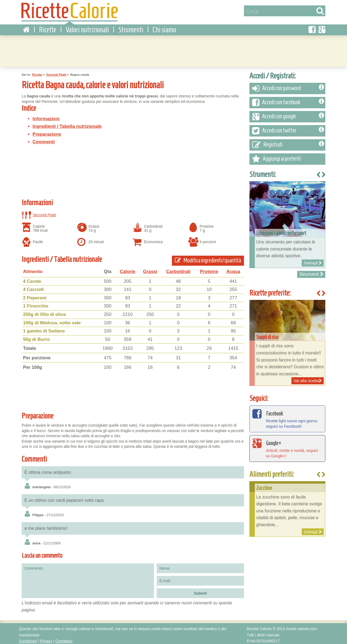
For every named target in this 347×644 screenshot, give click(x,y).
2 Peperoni (35, 295)
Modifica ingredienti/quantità (208, 258)
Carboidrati (178, 269)
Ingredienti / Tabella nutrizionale (67, 124)
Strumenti (131, 27)
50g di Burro (36, 337)
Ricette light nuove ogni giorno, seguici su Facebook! (287, 416)
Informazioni (46, 116)
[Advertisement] (173, 47)
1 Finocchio (36, 303)
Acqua (233, 269)
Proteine (209, 269)
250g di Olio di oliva (44, 312)
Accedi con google (288, 114)
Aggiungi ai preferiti (277, 156)
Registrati (288, 142)
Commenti (44, 139)
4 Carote (32, 279)
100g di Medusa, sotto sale (52, 320)
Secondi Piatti (56, 72)
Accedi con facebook (288, 100)
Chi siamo (164, 27)
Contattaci (64, 638)
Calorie (128, 269)
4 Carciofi (33, 287)
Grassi (150, 269)
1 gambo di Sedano (44, 328)
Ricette (48, 27)
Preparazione (47, 131)
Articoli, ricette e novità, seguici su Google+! (287, 445)
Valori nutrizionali (87, 27)
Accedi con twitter (288, 128)
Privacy (46, 638)
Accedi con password (288, 86)
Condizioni (28, 638)
